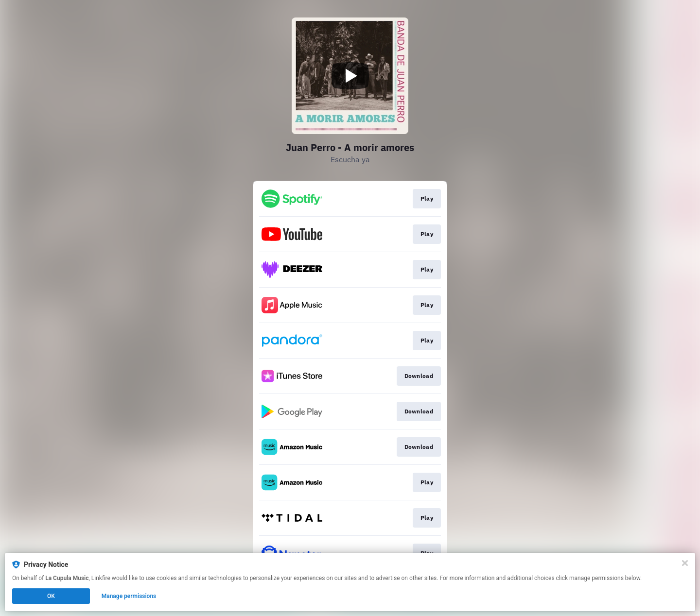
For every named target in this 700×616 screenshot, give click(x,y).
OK (51, 596)
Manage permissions (129, 596)
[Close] (685, 563)
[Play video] (350, 76)
